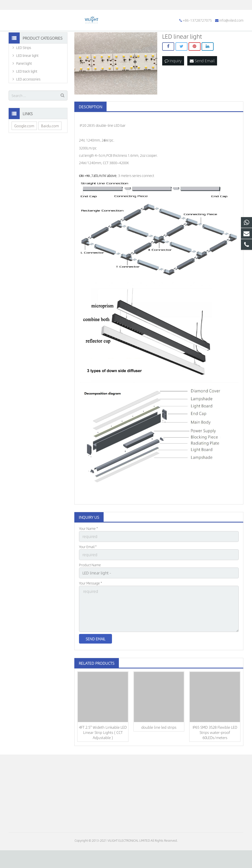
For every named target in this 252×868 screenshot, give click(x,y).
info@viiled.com (61, 5)
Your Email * (88, 572)
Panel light (24, 90)
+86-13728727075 (27, 5)
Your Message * (90, 606)
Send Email (202, 86)
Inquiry (173, 86)
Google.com (24, 152)
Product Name (90, 589)
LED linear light (27, 82)
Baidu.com (50, 152)
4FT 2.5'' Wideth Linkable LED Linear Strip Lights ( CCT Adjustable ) (103, 750)
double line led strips (159, 745)
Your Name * (88, 555)
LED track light (27, 97)
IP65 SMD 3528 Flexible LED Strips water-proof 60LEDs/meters (215, 750)
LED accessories (28, 105)
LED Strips (24, 74)
